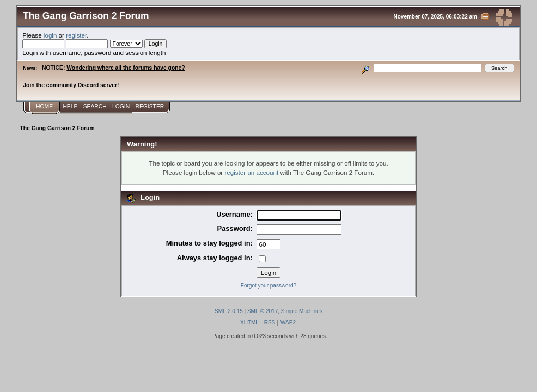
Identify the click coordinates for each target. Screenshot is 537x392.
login (50, 35)
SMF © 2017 (263, 311)
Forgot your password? (268, 286)
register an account (251, 172)
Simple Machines (302, 311)
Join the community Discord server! (71, 85)
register (76, 35)
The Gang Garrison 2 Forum (86, 16)
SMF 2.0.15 (229, 311)
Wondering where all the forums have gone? (126, 68)
